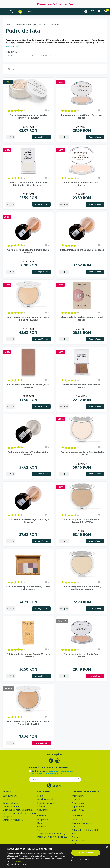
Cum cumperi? (10, 796)
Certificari (77, 844)
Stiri (39, 830)
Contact (75, 826)
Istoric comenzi (45, 799)
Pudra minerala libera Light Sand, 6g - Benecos (29, 521)
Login (40, 796)
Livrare (7, 799)
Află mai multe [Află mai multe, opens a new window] (18, 861)
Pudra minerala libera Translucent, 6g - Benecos (29, 453)
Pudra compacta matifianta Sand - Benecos (82, 655)
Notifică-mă (95, 676)
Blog (40, 823)
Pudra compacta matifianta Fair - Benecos (82, 184)
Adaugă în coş (41, 137)
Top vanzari (78, 806)
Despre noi (77, 819)
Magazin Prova (45, 819)
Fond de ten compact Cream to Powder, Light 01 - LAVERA (29, 318)
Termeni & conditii (81, 823)
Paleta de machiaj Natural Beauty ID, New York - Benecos (29, 588)
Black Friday (78, 810)
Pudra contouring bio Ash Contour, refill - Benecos (29, 386)
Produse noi (78, 803)
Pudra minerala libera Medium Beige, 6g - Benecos (29, 251)
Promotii (76, 799)
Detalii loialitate (11, 806)
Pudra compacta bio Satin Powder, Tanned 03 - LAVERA (82, 521)
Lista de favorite (46, 803)
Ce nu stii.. (42, 826)
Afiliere (41, 806)
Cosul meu (42, 810)
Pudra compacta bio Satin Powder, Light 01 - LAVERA (82, 453)
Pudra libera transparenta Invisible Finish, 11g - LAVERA (29, 116)
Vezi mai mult (13, 46)
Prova (9, 25)
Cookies (76, 837)
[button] (38, 864)
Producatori (78, 796)
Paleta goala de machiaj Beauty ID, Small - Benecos (82, 318)
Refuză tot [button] (86, 860)
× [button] (107, 847)
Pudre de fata (57, 25)
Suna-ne (57, 786)
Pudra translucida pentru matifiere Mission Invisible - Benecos (29, 184)
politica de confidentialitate (47, 773)
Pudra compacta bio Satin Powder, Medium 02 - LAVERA (82, 588)
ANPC (74, 833)
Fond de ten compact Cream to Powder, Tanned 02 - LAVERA (29, 723)
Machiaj (43, 25)
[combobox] (20, 56)
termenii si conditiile (60, 771)
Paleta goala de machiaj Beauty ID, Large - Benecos (29, 655)
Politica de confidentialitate (85, 830)
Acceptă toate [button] (86, 853)
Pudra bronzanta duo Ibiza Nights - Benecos (82, 386)
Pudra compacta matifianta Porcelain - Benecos (82, 116)
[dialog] (55, 856)
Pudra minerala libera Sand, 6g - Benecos (82, 250)
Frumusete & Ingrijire (25, 25)
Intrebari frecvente (13, 820)
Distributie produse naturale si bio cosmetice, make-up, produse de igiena (20, 813)
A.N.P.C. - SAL (78, 840)
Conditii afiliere (11, 803)
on (9, 111)
